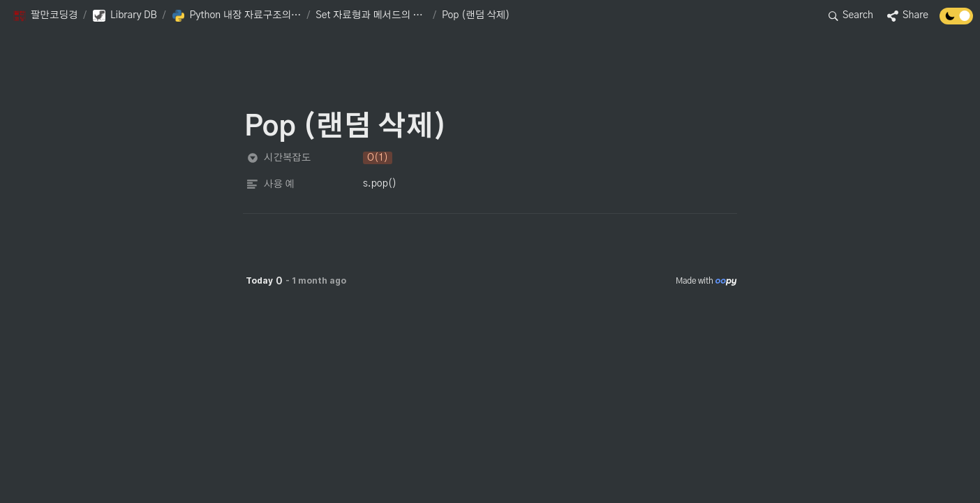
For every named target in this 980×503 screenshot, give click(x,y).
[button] (45, 16)
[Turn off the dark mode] (956, 21)
